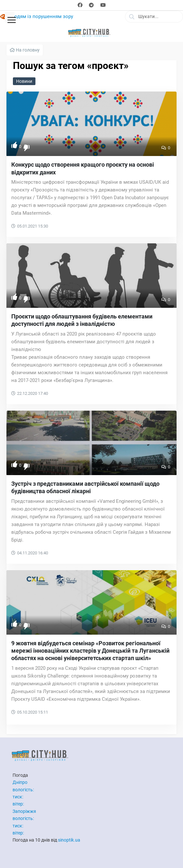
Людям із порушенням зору (41, 16)
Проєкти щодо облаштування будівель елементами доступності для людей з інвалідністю (82, 320)
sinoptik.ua (69, 840)
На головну (25, 50)
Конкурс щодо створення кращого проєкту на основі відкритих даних (83, 168)
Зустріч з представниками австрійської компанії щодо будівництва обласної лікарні (85, 487)
